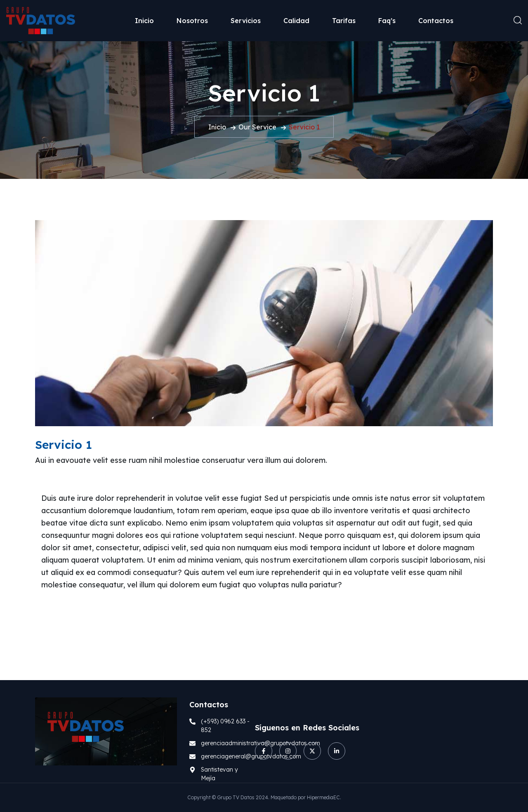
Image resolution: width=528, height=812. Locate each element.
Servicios (246, 21)
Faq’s (387, 21)
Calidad (296, 21)
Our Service (257, 127)
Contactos (436, 21)
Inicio (144, 21)
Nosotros (192, 21)
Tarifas (344, 21)
